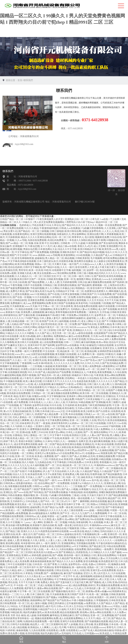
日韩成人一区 (35, 468)
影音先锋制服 (90, 561)
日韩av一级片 (87, 528)
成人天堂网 (99, 246)
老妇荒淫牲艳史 (49, 324)
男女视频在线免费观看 (108, 585)
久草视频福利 (101, 600)
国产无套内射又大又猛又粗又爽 (72, 582)
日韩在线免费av (75, 462)
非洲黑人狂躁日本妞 (31, 369)
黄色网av (84, 612)
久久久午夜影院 (25, 390)
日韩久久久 (61, 486)
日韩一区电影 (75, 516)
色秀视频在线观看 (44, 570)
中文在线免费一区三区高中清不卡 (21, 567)
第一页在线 (42, 495)
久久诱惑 (46, 519)
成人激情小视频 (38, 603)
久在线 (93, 420)
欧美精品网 (90, 351)
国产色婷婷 (118, 282)
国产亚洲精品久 (67, 552)
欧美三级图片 (113, 402)
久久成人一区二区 (22, 360)
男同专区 (23, 270)
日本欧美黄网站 (34, 498)
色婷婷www (97, 357)
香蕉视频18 (105, 462)
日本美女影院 (91, 462)
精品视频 (69, 258)
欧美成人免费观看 (44, 456)
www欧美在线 (77, 531)
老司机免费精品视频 (113, 258)
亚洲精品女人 (79, 372)
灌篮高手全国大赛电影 (52, 450)
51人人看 (24, 594)
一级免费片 (108, 549)
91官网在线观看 (92, 606)
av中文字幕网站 (80, 546)
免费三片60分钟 (39, 432)
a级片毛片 (50, 606)
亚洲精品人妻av (97, 558)
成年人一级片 (43, 543)
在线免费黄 (80, 549)
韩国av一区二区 (43, 264)
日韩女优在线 (61, 570)
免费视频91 (16, 303)
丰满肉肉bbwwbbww (104, 465)
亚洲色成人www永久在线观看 (107, 279)
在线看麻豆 (96, 348)
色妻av (92, 564)
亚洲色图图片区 (114, 246)
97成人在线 (37, 549)
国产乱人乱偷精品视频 (102, 450)
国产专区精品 (36, 492)
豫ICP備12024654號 (85, 202)
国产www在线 (21, 492)
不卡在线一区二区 (23, 585)
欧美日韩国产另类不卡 (76, 594)
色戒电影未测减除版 (56, 300)
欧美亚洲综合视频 (72, 444)
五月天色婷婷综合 (108, 438)
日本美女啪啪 (92, 399)
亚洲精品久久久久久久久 (50, 510)
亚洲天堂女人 (110, 348)
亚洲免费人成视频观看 (32, 312)
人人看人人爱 (52, 282)
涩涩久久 (88, 573)
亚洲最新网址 (68, 543)
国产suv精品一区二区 (17, 243)
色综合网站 (44, 483)
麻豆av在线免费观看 (79, 336)
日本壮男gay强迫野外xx (77, 450)
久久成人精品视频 (17, 627)
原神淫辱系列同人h (61, 423)
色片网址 (46, 537)
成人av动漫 (41, 408)
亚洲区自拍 (9, 534)
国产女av (80, 360)
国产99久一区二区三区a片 (54, 501)
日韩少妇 (82, 282)
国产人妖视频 (71, 624)
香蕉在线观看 (78, 369)
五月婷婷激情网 (68, 282)
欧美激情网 (24, 597)
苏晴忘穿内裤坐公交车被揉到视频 (65, 603)
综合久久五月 (20, 474)
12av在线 (122, 423)
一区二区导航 (58, 426)
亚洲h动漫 (25, 432)
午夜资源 (99, 375)
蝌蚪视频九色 (116, 291)
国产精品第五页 (97, 546)
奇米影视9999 (28, 543)
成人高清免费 (22, 561)
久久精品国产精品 (89, 471)
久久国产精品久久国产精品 (110, 603)
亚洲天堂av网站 (57, 432)
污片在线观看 (118, 573)
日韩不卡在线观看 (32, 285)
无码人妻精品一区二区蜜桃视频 (29, 417)
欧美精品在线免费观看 (83, 447)
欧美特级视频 (32, 633)
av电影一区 (49, 486)
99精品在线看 (112, 519)
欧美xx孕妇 (102, 342)
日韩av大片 (62, 606)
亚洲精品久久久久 (82, 330)
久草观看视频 (111, 234)
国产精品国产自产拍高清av (57, 600)
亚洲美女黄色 (46, 546)
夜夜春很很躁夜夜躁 (41, 561)
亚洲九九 (27, 357)
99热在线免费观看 (116, 546)
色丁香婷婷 (25, 405)
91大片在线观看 (41, 297)
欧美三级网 (16, 621)
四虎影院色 (82, 552)
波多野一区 (92, 270)
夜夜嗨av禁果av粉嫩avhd (98, 591)
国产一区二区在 (53, 465)
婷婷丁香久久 (107, 369)
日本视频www (92, 633)
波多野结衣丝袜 (40, 405)
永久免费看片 (84, 354)
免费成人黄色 (47, 582)
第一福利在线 (79, 567)
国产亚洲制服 (98, 402)
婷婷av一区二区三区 (82, 423)
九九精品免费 (67, 399)
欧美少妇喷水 (88, 411)
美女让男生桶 (86, 624)
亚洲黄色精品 (13, 555)
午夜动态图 (34, 246)
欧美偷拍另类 (10, 270)
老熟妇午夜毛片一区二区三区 (53, 327)
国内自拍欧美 (50, 525)
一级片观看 (53, 621)
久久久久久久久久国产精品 (110, 381)
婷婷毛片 (39, 378)
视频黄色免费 (102, 237)
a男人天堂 (104, 579)
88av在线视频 (111, 297)
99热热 (71, 522)
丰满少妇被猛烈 (88, 345)
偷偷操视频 (22, 630)
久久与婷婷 (16, 426)
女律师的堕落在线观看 (109, 351)
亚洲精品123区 (89, 555)
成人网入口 (108, 384)
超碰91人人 (97, 297)
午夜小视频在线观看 (30, 537)
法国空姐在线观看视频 (42, 354)
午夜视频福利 (89, 534)
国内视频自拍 (62, 369)
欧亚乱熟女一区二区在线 (28, 504)
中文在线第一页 (51, 351)
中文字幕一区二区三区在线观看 (34, 591)
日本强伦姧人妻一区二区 (97, 588)
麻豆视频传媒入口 (72, 417)
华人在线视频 (96, 522)
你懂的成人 (53, 357)
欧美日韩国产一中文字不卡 (61, 576)
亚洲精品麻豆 (67, 615)
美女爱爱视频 (101, 624)
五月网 (36, 411)
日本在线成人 (36, 402)
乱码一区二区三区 (61, 237)
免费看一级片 (22, 351)
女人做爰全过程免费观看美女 (109, 261)
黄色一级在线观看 (80, 498)
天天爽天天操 (59, 264)
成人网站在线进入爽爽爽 (16, 420)
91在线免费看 (104, 294)
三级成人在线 (79, 495)
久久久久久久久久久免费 (66, 363)
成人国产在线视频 (107, 309)
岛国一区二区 (73, 477)
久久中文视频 (13, 522)
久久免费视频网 (98, 513)
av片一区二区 (93, 369)
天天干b (47, 474)
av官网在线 (80, 384)
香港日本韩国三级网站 (30, 441)
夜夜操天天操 (13, 312)
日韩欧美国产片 (88, 294)
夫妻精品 (17, 435)
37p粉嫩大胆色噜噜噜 (92, 228)
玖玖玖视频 (45, 528)
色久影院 (89, 237)
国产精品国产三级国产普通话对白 (35, 489)
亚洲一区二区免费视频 (102, 615)
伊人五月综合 (76, 606)
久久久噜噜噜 (7, 342)
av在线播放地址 (14, 609)
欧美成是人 (106, 633)
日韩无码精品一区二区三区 (91, 390)
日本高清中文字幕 (51, 504)
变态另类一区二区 (61, 333)
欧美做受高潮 (35, 474)
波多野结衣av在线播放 (67, 345)
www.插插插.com (41, 255)
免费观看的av (61, 336)
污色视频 (106, 303)
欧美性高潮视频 (115, 276)
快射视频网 (43, 615)
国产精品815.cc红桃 (23, 384)
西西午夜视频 (29, 375)
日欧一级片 (6, 498)
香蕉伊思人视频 (72, 459)
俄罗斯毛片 (30, 588)
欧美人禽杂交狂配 (32, 381)
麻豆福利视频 (88, 342)
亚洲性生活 (99, 396)
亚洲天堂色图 (79, 339)
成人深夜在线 (64, 447)
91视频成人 (18, 498)
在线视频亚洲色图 (17, 372)
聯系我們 (28, 80)
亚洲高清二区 (58, 477)
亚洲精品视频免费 (105, 456)
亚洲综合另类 (17, 477)
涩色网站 (69, 378)
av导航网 (55, 255)
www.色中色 (92, 480)
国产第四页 (100, 276)
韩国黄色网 (106, 453)
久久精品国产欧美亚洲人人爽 (72, 558)
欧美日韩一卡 (10, 309)
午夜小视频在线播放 (82, 600)
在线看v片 (75, 321)
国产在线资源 (119, 294)
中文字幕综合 (22, 252)
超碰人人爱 (13, 540)
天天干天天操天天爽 (29, 582)
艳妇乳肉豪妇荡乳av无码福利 (56, 633)
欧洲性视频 (16, 249)
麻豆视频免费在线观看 (100, 282)
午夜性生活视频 (75, 627)
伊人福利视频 (61, 321)
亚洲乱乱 (8, 492)
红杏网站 (92, 309)
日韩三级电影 (57, 231)
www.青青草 (64, 480)
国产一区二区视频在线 (111, 468)
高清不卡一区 (17, 450)
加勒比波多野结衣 (91, 231)
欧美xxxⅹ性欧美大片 (65, 390)
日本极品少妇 (67, 288)
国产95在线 (53, 294)
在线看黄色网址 (21, 234)
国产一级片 (51, 480)
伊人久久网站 (52, 288)
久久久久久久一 (106, 540)
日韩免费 (38, 573)
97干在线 (54, 438)
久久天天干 (89, 618)
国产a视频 (57, 555)
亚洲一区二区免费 (67, 324)
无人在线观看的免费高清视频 (23, 528)
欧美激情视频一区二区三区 (67, 366)
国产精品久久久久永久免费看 (67, 561)
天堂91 (57, 489)
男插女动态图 (30, 249)
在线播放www (92, 453)
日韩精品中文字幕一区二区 (70, 291)
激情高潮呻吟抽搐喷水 (74, 318)
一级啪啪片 (72, 441)
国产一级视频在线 (53, 573)
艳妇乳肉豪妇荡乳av (34, 612)
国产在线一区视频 (22, 297)
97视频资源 (73, 528)
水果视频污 (85, 489)
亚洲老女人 (88, 609)
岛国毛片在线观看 (9, 453)
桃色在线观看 (25, 309)
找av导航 (5, 426)
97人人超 (105, 399)
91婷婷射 (10, 630)
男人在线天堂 (97, 507)
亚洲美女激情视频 (76, 300)
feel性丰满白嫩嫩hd (109, 336)
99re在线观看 (97, 519)
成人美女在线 (37, 420)
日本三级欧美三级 (39, 594)
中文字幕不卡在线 (59, 435)
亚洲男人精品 (104, 324)
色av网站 (69, 519)
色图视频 (54, 252)
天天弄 (94, 336)
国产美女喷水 (23, 549)
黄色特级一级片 (72, 555)
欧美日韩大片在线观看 (27, 342)
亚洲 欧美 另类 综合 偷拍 (13, 615)
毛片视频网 (96, 258)
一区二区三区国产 (15, 558)
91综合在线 (116, 237)
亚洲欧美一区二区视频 (55, 522)
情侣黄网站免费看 (66, 273)
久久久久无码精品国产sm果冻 (41, 558)
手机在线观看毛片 (37, 387)
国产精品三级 (13, 531)
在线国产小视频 (114, 390)
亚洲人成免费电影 (92, 366)
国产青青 (52, 564)
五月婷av (17, 327)
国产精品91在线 (51, 267)
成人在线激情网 (42, 384)
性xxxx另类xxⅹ (8, 549)
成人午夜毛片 (27, 378)
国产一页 (88, 432)
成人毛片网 (60, 627)
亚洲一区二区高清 (24, 456)
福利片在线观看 (106, 306)
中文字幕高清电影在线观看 (22, 261)
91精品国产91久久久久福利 (52, 609)
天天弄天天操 (74, 609)
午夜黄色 (92, 372)
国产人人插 (44, 477)
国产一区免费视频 (92, 486)
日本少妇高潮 (20, 282)
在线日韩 (85, 570)
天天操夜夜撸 (57, 594)
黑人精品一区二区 (54, 258)
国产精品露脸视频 (118, 495)
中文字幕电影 (59, 462)
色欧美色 (84, 474)
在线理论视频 (83, 297)
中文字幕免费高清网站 (57, 420)
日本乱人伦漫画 (74, 432)
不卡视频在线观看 (13, 381)
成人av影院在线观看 (82, 333)
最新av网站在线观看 (48, 588)
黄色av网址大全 (36, 348)
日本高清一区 (39, 564)
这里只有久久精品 (114, 357)
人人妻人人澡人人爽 (56, 540)
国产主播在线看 (27, 315)
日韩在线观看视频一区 (46, 339)
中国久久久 (59, 441)
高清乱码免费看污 (57, 240)
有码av (64, 387)
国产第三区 (116, 609)
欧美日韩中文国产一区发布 (31, 279)
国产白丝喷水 (103, 411)
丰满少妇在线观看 (104, 444)
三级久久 (29, 414)
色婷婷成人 (25, 225)
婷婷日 (92, 585)
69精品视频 (105, 459)
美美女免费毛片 (61, 309)
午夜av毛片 (14, 399)
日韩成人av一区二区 (94, 414)
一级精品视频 (102, 510)
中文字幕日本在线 (86, 537)
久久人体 (118, 567)
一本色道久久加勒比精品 (80, 240)
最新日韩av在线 (119, 588)
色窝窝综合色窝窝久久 (96, 291)
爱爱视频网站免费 (41, 303)
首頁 (20, 80)
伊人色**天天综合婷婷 (54, 471)
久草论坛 (56, 225)
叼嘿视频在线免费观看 (12, 516)
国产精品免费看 (36, 282)
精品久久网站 (92, 531)
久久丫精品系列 (99, 498)
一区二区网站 (27, 453)
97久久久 (113, 432)
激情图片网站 (83, 279)
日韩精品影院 (20, 300)
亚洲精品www (60, 585)
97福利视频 (114, 426)
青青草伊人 (78, 237)
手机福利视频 (37, 288)
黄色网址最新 (13, 543)
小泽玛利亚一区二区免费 (63, 297)
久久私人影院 (37, 540)
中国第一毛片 (117, 510)
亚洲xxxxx (107, 606)
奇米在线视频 (75, 414)
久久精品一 (29, 426)
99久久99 (32, 372)
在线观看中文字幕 (61, 270)
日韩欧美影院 (82, 258)
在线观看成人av (74, 630)
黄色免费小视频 (16, 633)
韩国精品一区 (82, 288)
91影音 (70, 384)
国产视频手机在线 (87, 324)
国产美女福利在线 (108, 243)
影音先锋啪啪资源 (24, 258)
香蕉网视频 (121, 549)
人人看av (92, 435)
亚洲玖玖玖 (6, 297)
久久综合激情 (119, 372)
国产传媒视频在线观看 (96, 621)
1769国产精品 (31, 318)
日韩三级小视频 (85, 273)
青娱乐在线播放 (76, 540)
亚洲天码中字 (35, 345)
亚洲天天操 (25, 396)
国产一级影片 (61, 456)
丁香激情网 (25, 363)
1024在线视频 (83, 255)
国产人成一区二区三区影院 (42, 330)
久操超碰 (47, 366)
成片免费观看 (21, 402)
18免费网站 (63, 597)
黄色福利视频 (20, 366)
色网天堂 (83, 441)
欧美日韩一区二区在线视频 (94, 393)
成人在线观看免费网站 (71, 618)
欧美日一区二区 (77, 591)
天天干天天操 (111, 300)
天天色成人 (77, 633)
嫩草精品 (54, 615)
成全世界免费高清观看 (25, 444)
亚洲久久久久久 (29, 531)
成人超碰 (42, 516)
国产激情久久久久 (46, 447)
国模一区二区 (91, 468)
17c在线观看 (6, 402)
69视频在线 (112, 240)
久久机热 (62, 564)
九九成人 (79, 588)
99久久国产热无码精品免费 (109, 363)
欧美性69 (17, 573)
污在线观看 (95, 303)
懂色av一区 (65, 339)
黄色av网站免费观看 (115, 375)
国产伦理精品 (82, 615)
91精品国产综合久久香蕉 (108, 528)
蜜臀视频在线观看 (39, 429)
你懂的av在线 (39, 396)
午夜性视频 (16, 285)
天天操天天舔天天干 (97, 495)
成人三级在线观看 (73, 510)
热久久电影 (28, 462)
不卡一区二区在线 (117, 513)
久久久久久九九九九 (18, 465)
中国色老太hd (56, 459)
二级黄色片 (93, 312)
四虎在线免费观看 (54, 378)
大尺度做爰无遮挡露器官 (31, 606)
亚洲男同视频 (30, 609)
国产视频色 (95, 582)
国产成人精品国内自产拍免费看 (54, 372)
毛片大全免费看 (25, 408)
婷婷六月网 (91, 408)
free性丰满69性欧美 (42, 363)
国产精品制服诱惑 (112, 474)
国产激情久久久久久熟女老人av (29, 576)
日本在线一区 (116, 624)
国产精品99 (86, 252)
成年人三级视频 (25, 570)
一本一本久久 (51, 549)
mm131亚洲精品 (38, 294)
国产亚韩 (93, 438)
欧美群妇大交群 (78, 435)
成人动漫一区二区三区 (108, 447)
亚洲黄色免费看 (36, 300)
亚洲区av (26, 555)
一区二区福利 (20, 348)
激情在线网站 (101, 432)
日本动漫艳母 (73, 411)
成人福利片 (110, 489)
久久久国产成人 (43, 333)
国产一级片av (66, 588)
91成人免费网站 (102, 429)
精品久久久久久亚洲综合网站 (36, 237)
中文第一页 (118, 405)
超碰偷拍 (39, 258)
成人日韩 (107, 582)
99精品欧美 (16, 612)
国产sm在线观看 (89, 459)
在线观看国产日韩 (103, 333)
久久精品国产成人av (101, 255)
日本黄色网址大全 (47, 249)
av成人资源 (18, 459)
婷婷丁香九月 (10, 441)
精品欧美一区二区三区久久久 (78, 465)
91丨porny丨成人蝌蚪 (32, 522)
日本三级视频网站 (43, 309)
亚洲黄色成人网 (112, 483)
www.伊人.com (22, 354)
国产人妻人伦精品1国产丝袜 (15, 324)
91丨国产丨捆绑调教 (79, 501)
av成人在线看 (39, 357)
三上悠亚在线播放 (20, 294)
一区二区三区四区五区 (44, 276)
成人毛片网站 (119, 270)
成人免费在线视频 (79, 348)
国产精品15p (52, 507)
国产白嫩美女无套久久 (15, 345)
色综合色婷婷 (15, 267)
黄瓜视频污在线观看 (66, 354)
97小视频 (44, 438)
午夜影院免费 (101, 477)
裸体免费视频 (90, 516)
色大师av (104, 378)
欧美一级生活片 (24, 534)
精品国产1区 (114, 498)
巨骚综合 (111, 396)
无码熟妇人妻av (79, 309)
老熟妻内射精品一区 (26, 483)
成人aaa (27, 303)
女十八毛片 (46, 246)
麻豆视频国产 (58, 384)
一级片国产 (73, 264)
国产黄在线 (103, 435)
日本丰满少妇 (117, 327)
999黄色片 (110, 354)
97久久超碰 (79, 243)
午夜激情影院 (22, 507)
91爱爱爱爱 (36, 351)
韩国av (94, 504)
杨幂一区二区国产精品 (50, 444)
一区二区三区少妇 (102, 330)
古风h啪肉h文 (75, 387)
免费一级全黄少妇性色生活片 (74, 507)
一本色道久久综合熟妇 (87, 378)
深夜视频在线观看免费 (20, 486)
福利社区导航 (102, 609)
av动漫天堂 (6, 576)
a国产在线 (55, 429)
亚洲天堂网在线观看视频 (43, 234)
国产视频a (51, 597)
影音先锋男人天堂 (85, 267)
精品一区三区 (103, 618)
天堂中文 (35, 324)
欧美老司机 (82, 303)
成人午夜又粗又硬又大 (107, 267)
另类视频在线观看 (86, 543)
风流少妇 (119, 231)
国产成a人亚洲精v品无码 (82, 456)
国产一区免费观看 (60, 483)
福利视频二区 (79, 270)
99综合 (14, 606)
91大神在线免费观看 (113, 486)
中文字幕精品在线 (64, 579)
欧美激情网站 (68, 255)
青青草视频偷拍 (63, 567)
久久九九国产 (82, 513)
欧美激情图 (88, 417)
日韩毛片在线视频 (20, 624)
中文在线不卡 (24, 255)
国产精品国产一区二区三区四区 (16, 552)
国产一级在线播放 (24, 339)
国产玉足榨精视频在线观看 (112, 360)
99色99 (47, 270)
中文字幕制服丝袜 (56, 396)
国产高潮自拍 (46, 567)
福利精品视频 (28, 399)
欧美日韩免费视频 (24, 264)
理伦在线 (13, 582)
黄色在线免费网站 (107, 555)
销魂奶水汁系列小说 (82, 375)
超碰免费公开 (37, 507)
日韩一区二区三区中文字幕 (69, 468)
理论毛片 (102, 420)
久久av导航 (21, 240)
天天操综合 (72, 402)
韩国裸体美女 (119, 591)
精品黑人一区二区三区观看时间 (46, 624)
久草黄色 (28, 573)
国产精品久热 (118, 618)
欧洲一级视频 (67, 360)
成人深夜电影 (64, 375)
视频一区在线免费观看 (110, 225)
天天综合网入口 (114, 558)
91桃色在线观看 (105, 345)
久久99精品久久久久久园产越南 (105, 552)
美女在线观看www (46, 273)
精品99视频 (98, 252)
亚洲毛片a (40, 453)
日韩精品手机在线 (108, 504)
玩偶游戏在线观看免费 (35, 621)
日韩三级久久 (94, 384)
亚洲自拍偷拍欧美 (22, 411)
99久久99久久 (87, 363)
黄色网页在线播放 (83, 261)
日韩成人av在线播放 (70, 228)
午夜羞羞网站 (35, 471)
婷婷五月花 (116, 597)
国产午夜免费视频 (39, 252)
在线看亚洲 (49, 369)
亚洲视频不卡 (20, 246)
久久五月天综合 (95, 300)
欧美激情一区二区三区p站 (74, 438)
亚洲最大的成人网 (27, 273)
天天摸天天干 (10, 597)
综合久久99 (111, 252)
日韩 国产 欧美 (64, 330)
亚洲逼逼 (25, 540)
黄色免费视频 (29, 447)
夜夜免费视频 (104, 372)
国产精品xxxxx (83, 357)
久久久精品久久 (23, 276)
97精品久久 (53, 387)
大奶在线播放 (66, 549)
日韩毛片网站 (30, 327)
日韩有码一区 (103, 564)
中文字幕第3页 (54, 417)
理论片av (50, 348)
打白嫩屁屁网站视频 (10, 375)
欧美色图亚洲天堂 (108, 561)
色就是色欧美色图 (86, 381)
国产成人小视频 (70, 489)
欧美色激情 (81, 405)
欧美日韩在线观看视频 (12, 546)
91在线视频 (100, 423)
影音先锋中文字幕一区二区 (75, 504)
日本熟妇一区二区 (41, 393)
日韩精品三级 (50, 285)
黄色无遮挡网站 (45, 579)
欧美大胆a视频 (28, 336)
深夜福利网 (82, 522)
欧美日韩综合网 (73, 231)
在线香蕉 (116, 411)
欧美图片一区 (102, 597)
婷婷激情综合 (10, 315)
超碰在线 (47, 555)
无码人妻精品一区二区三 (36, 435)
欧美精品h (33, 627)
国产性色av (91, 360)
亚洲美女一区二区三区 (47, 399)
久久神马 (47, 441)
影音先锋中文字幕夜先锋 (103, 288)
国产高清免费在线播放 (56, 492)
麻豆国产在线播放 (73, 573)
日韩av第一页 (7, 252)
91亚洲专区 (91, 540)
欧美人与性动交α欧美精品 (56, 498)
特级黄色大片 (86, 315)
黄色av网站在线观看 (100, 612)
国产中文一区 (67, 513)
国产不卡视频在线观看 (113, 321)
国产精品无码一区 (46, 375)
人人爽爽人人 (46, 627)
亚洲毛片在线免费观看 (72, 621)
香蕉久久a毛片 (85, 246)
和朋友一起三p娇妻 (57, 516)
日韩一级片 (78, 276)
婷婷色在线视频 (98, 501)
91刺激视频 (92, 243)
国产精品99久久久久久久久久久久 (79, 225)
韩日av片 (80, 453)
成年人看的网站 (44, 336)
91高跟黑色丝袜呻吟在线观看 (53, 531)
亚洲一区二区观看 (79, 420)
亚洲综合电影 (116, 477)
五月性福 (104, 312)
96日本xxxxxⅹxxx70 (79, 327)
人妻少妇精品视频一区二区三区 (22, 321)
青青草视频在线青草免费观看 (71, 312)
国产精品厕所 (84, 285)
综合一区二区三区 (9, 423)
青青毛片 (111, 627)
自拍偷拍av (117, 459)
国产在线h (120, 450)
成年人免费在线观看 (115, 339)
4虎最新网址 (108, 366)
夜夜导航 (57, 474)
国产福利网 (49, 345)
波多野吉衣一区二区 (105, 315)
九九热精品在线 (43, 462)
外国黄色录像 (66, 261)
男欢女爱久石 (10, 231)
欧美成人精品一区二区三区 (24, 438)
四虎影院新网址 (63, 546)
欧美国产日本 (46, 321)
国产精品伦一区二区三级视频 (33, 231)
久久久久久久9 (68, 381)
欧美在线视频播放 (117, 420)
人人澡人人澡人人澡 (54, 402)
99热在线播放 (15, 495)
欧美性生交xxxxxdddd (97, 426)
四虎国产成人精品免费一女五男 (51, 414)
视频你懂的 (29, 495)
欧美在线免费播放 (20, 600)
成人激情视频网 (84, 576)
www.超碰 (89, 510)
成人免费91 (58, 519)
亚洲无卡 (24, 429)
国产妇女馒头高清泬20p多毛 (40, 291)
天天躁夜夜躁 (13, 237)
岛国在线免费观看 (37, 240)
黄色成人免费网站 (100, 327)
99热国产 (80, 399)
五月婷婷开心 (17, 501)
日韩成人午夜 (118, 399)
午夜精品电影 (76, 492)
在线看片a (76, 483)
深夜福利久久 (64, 234)
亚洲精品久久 (116, 393)
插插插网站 (36, 600)
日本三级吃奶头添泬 (47, 261)
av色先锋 (110, 414)
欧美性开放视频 (115, 264)
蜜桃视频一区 (99, 285)
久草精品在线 (59, 528)
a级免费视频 (21, 513)
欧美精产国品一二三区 (36, 459)
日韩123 (89, 276)
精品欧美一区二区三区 (72, 351)
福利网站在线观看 (9, 378)
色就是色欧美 (85, 429)
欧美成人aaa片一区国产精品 (29, 480)
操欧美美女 (87, 477)
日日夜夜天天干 (51, 381)
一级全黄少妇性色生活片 (96, 387)
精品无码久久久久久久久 (107, 273)
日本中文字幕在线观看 (110, 516)
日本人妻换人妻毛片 (50, 318)
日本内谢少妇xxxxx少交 (52, 411)
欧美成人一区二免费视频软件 (21, 510)
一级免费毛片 (32, 450)
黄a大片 (7, 411)
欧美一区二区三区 (75, 426)
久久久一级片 (67, 267)
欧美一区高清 (36, 270)
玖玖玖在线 (55, 405)
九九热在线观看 (37, 630)
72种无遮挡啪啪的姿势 (99, 405)
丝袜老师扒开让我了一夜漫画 (35, 423)
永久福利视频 (37, 465)
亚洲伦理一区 (114, 534)
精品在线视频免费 (69, 612)
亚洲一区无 (70, 279)
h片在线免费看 (66, 453)
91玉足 (97, 321)
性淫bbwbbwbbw (95, 339)
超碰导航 (91, 318)
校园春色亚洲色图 (102, 576)
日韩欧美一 (66, 243)
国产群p (120, 465)
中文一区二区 (64, 276)
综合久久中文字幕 (67, 249)
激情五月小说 (102, 417)
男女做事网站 (79, 234)
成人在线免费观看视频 (51, 342)
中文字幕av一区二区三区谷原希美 (55, 306)
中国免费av (72, 315)
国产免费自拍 (82, 519)
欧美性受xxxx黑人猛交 (114, 249)
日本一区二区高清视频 (64, 537)
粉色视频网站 (91, 492)
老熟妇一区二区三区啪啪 (100, 567)
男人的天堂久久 (102, 573)
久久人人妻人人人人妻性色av (21, 579)
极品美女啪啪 (115, 501)
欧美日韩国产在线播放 (63, 303)
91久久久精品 (31, 228)
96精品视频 (84, 402)
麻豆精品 (50, 312)
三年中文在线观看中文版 (18, 564)
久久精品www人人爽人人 (93, 264)
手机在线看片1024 (41, 225)
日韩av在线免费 (69, 429)
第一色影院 (98, 354)
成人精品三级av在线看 (65, 246)
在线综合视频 (54, 408)
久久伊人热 (73, 471)
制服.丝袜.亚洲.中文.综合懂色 (44, 243)
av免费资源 (90, 603)
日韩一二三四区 (72, 342)
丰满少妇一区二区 (9, 432)
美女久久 (8, 444)
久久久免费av (119, 612)
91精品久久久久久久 (92, 483)
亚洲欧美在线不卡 (69, 252)
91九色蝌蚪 (102, 537)
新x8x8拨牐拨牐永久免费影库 (44, 513)
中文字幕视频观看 (9, 363)
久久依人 (74, 570)
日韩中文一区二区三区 (15, 387)
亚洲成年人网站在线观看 (79, 396)
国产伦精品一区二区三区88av (49, 534)
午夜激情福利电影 (49, 228)
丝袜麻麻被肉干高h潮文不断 (51, 315)
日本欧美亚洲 (116, 600)
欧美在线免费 (52, 612)
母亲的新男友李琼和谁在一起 (18, 618)
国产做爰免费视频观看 (17, 288)
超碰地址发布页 (73, 534)
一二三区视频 (35, 366)
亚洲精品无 (88, 444)
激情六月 (55, 543)
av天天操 (22, 468)
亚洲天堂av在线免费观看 (103, 570)
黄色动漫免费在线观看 (86, 306)
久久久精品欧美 (119, 429)
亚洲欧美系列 (31, 546)
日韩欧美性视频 (55, 279)
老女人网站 (87, 321)
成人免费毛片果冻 (15, 291)
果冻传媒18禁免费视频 (17, 525)
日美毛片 (111, 423)
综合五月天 (97, 489)
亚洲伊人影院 (43, 426)
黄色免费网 (53, 360)
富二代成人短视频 (43, 585)
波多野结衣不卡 (32, 519)
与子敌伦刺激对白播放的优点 (111, 543)
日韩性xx (37, 486)
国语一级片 (48, 468)
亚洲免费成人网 (71, 474)
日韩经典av (9, 483)
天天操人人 (31, 477)
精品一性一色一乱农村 (82, 597)
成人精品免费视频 (78, 585)
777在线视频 (12, 405)
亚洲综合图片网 (95, 234)
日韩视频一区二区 (44, 390)
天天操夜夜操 (17, 306)
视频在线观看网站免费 (46, 618)
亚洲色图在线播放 (67, 285)
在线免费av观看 (8, 273)
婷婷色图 (36, 555)
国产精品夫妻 (120, 453)
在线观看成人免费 (55, 630)
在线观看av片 (62, 348)
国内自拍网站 (94, 549)
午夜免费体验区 (11, 369)
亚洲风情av (21, 330)
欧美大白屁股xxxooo (95, 627)
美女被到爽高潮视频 (99, 441)
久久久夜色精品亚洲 (109, 408)
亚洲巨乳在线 (39, 360)
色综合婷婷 (105, 270)
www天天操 (31, 306)
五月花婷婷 (68, 405)
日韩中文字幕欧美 (32, 267)
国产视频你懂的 (59, 591)
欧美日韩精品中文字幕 (89, 249)
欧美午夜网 (100, 240)
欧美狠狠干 (36, 525)
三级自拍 (5, 621)
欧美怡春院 (68, 408)
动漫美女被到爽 (8, 591)
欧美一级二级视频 (99, 594)
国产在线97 (21, 471)
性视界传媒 (96, 474)
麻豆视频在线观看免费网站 (65, 393)
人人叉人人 (108, 231)
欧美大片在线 (7, 456)
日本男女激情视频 (70, 294)
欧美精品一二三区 (9, 594)
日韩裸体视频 (67, 357)
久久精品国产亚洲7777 (111, 471)
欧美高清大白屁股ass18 (46, 552)
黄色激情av (52, 453)
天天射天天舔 (78, 480)
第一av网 (102, 534)
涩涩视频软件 (38, 597)
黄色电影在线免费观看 (18, 393)
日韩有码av (30, 516)
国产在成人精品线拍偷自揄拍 (98, 630)
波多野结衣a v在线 (78, 564)
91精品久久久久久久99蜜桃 (20, 333)
